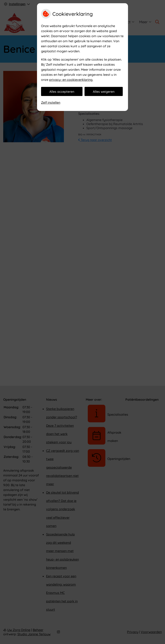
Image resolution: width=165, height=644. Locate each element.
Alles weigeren (104, 92)
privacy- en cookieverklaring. (71, 80)
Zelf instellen (51, 102)
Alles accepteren (62, 92)
